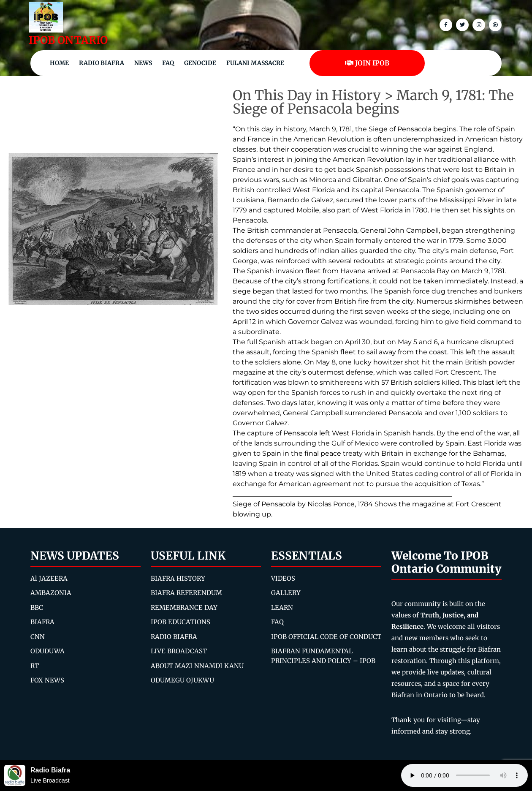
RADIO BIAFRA (174, 637)
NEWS (143, 63)
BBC (37, 608)
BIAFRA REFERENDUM (186, 593)
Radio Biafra (102, 63)
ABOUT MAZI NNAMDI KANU (197, 666)
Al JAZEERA (49, 578)
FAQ (168, 63)
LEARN (282, 608)
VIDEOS (283, 578)
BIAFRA (42, 622)
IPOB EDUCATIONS (180, 622)
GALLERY (286, 593)
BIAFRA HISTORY (178, 578)
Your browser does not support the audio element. (464, 775)
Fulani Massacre (255, 63)
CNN (38, 637)
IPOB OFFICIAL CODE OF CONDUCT (326, 637)
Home (59, 63)
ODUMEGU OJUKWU (182, 680)
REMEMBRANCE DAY (184, 608)
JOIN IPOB (367, 63)
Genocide (200, 63)
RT (35, 666)
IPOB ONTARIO (68, 40)
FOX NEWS (47, 680)
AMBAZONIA (51, 593)
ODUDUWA (47, 651)
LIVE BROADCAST (179, 651)
